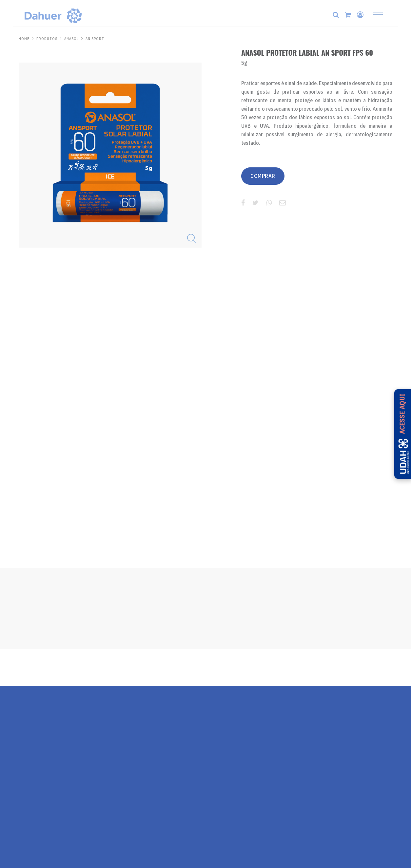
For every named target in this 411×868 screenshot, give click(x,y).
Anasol (73, 39)
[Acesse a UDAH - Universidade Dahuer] (401, 434)
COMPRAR (266, 176)
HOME (24, 39)
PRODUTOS (47, 39)
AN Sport (97, 39)
